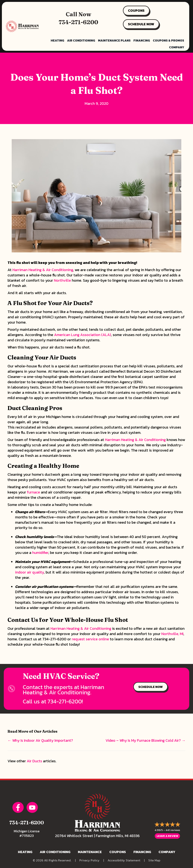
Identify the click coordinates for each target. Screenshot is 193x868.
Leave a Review (167, 836)
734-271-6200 (79, 22)
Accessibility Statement (124, 860)
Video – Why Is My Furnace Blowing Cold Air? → (146, 740)
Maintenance (90, 852)
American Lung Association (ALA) (83, 335)
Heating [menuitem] (57, 40)
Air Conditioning (55, 852)
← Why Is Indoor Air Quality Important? (40, 740)
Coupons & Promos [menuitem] (168, 40)
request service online (90, 639)
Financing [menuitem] (142, 40)
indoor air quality (29, 572)
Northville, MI (172, 634)
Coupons (118, 852)
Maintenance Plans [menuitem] (114, 40)
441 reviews (173, 830)
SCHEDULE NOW (141, 24)
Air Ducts (34, 761)
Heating (25, 852)
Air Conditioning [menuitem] (81, 40)
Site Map (154, 860)
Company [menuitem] (177, 47)
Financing (142, 852)
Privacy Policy (89, 860)
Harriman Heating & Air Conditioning (43, 270)
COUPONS (136, 10)
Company (167, 852)
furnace (33, 492)
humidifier (40, 553)
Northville (62, 280)
